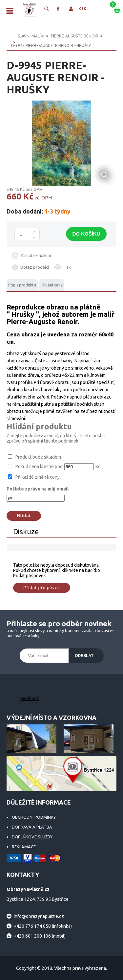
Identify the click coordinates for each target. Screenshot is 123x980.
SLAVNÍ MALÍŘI (31, 36)
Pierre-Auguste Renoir (75, 36)
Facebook (29, 698)
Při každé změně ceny (38, 477)
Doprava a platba (32, 827)
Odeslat (84, 656)
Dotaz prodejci (35, 267)
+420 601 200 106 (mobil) (40, 936)
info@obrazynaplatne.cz (39, 916)
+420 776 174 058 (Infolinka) (43, 926)
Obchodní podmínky (34, 817)
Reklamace (24, 847)
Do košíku (86, 234)
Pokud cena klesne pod (39, 467)
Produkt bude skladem (38, 457)
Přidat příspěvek (42, 588)
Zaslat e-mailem (36, 255)
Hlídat (24, 516)
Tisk (67, 267)
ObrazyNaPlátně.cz (30, 10)
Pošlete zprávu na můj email (38, 489)
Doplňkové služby (32, 837)
